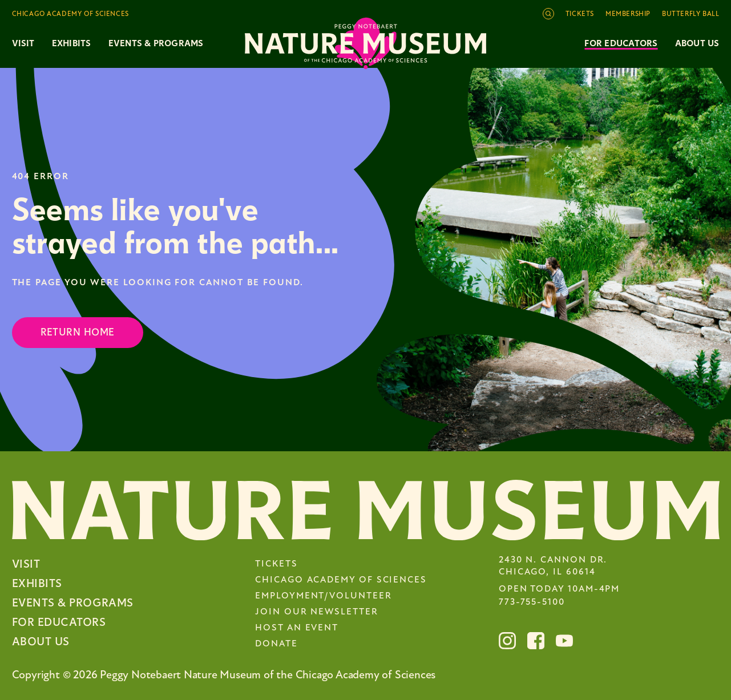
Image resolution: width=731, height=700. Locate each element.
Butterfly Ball (690, 14)
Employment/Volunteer (323, 596)
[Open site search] (548, 14)
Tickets (580, 14)
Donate (276, 644)
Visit (26, 564)
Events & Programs (73, 603)
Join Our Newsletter (316, 612)
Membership (628, 14)
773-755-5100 (532, 602)
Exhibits (72, 43)
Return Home (78, 332)
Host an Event (297, 628)
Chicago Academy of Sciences (341, 580)
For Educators (621, 43)
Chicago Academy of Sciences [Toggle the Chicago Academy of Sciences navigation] (70, 14)
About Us (697, 43)
